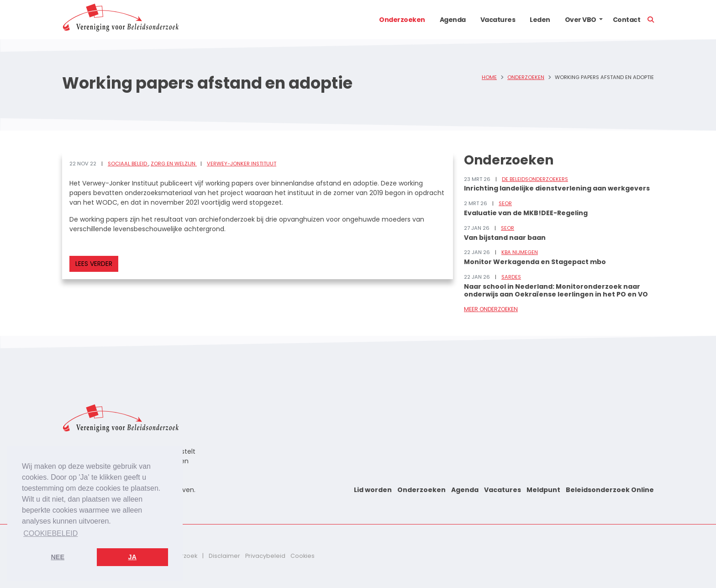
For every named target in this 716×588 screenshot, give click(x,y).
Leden (540, 20)
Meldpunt (543, 490)
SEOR (505, 203)
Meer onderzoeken (491, 309)
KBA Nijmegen (520, 252)
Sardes (511, 277)
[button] (601, 20)
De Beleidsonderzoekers (535, 179)
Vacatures (498, 20)
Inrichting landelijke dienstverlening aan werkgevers (557, 188)
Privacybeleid (265, 556)
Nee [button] (58, 557)
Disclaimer (224, 556)
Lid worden (373, 490)
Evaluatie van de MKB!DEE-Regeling (526, 213)
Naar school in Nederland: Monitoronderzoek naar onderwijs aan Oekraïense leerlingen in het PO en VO (556, 290)
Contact (627, 20)
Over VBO (581, 20)
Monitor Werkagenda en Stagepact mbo (535, 262)
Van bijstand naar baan (505, 238)
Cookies (303, 556)
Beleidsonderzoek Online (610, 490)
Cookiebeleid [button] (50, 533)
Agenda (453, 20)
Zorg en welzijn (174, 164)
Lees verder (94, 264)
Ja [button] (132, 557)
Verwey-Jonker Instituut (242, 164)
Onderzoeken (402, 20)
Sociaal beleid (128, 164)
